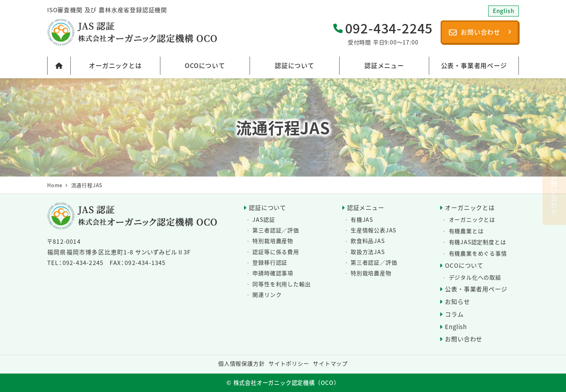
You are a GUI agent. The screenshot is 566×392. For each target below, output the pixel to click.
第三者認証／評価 (276, 230)
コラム (454, 314)
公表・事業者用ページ (476, 289)
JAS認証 (264, 219)
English (456, 327)
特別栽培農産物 (273, 241)
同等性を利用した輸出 (281, 284)
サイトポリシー (289, 363)
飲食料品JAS (368, 241)
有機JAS (362, 219)
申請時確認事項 (273, 273)
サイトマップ (330, 363)
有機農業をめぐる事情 (478, 253)
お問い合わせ (464, 339)
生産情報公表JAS (373, 230)
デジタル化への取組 (475, 277)
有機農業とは (466, 231)
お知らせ (457, 301)
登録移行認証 (270, 262)
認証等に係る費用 (276, 252)
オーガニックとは (470, 207)
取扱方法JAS (368, 252)
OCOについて (464, 265)
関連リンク (267, 294)
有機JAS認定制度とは (478, 242)
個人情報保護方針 (241, 363)
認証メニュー (366, 207)
